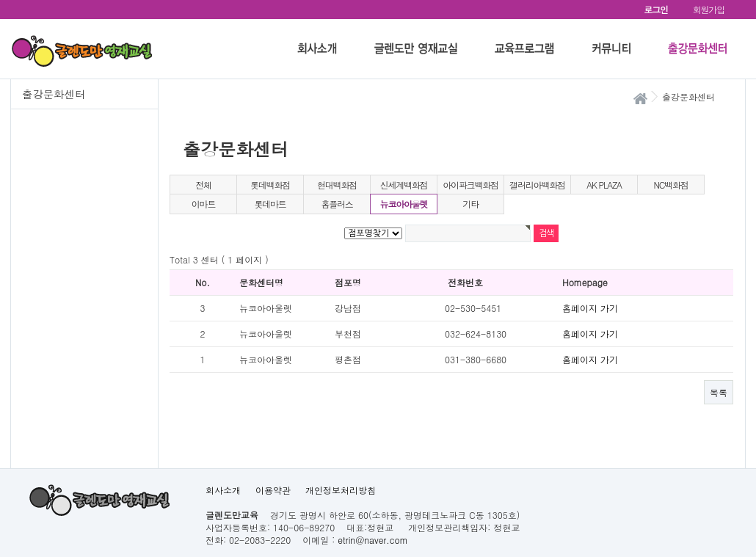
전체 (203, 185)
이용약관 (273, 490)
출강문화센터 (54, 94)
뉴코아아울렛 (404, 204)
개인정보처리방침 (341, 490)
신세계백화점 (404, 185)
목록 (719, 392)
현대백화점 (337, 185)
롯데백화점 (270, 185)
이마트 (203, 204)
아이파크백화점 (470, 185)
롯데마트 (270, 204)
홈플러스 (337, 204)
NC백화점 (670, 185)
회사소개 (223, 490)
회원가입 (709, 9)
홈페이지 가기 (590, 308)
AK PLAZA (604, 185)
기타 (470, 204)
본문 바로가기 (0, 0)
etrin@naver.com (372, 540)
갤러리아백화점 (537, 185)
